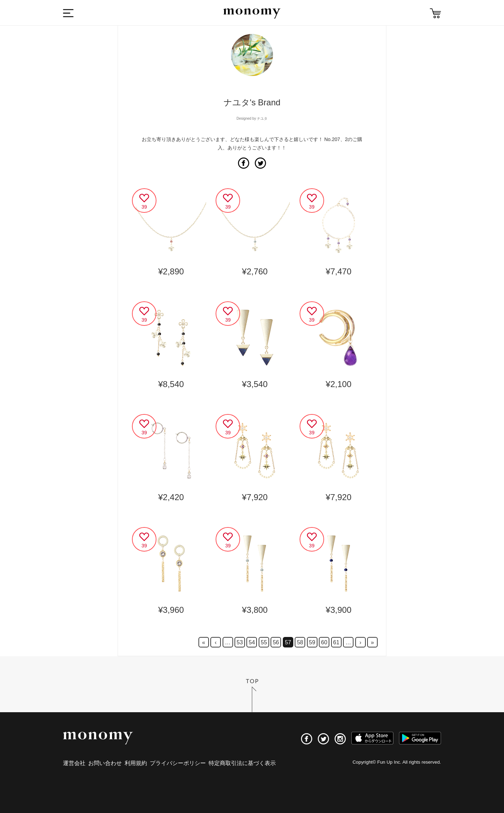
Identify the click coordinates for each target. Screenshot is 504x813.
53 (240, 642)
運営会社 (74, 763)
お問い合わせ (105, 763)
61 (336, 642)
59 (312, 642)
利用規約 (136, 763)
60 (324, 642)
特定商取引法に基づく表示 (242, 763)
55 (264, 642)
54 (252, 642)
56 (276, 642)
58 (300, 642)
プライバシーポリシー (178, 763)
